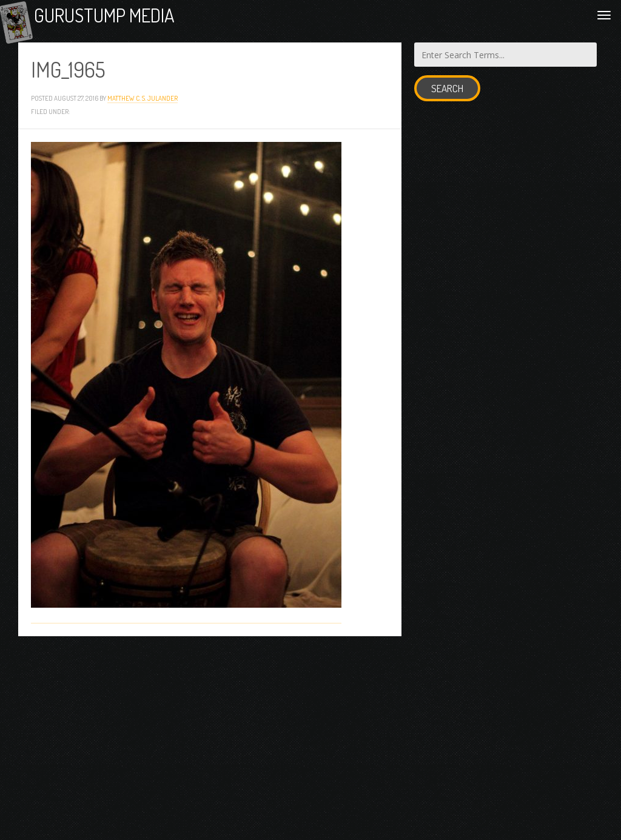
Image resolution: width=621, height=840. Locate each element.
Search (447, 97)
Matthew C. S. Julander (143, 107)
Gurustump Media (141, 20)
